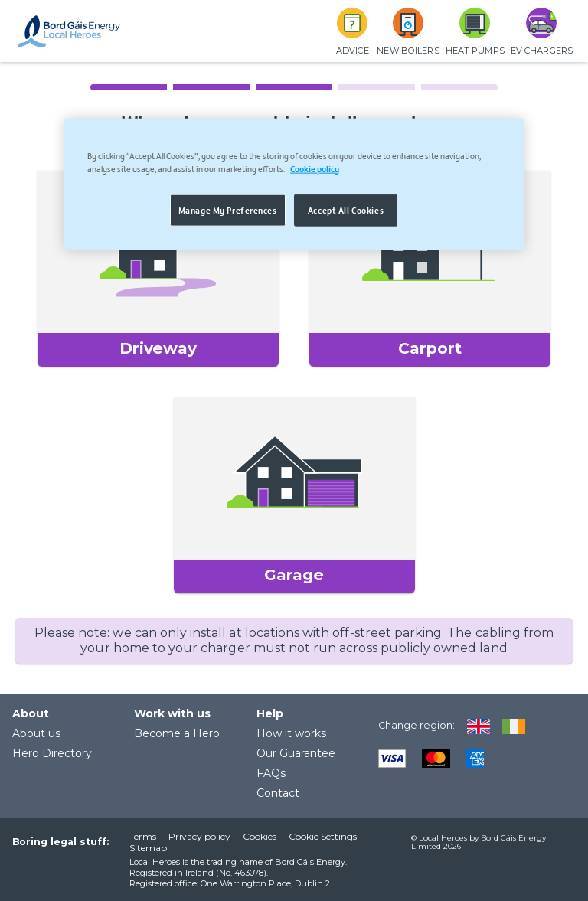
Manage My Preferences (228, 209)
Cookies (260, 836)
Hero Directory (52, 753)
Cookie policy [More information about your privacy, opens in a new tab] (315, 168)
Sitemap (148, 848)
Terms (143, 836)
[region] (294, 184)
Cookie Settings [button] (323, 836)
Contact (278, 793)
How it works (291, 733)
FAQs (271, 773)
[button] (158, 269)
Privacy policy (199, 836)
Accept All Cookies (346, 209)
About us (36, 733)
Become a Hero (177, 733)
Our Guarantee (296, 753)
